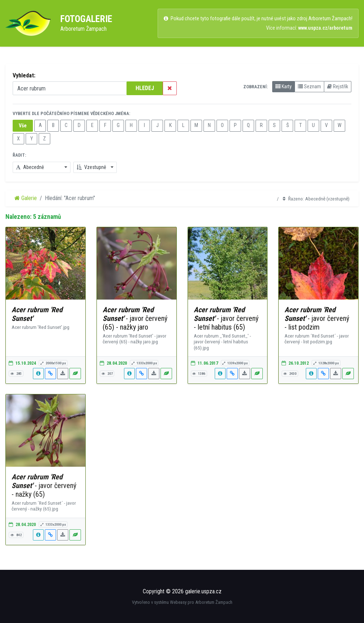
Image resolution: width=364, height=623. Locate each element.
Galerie (26, 198)
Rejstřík (338, 86)
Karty (284, 86)
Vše (23, 126)
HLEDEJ (145, 88)
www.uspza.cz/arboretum (325, 28)
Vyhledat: (24, 75)
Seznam (309, 86)
